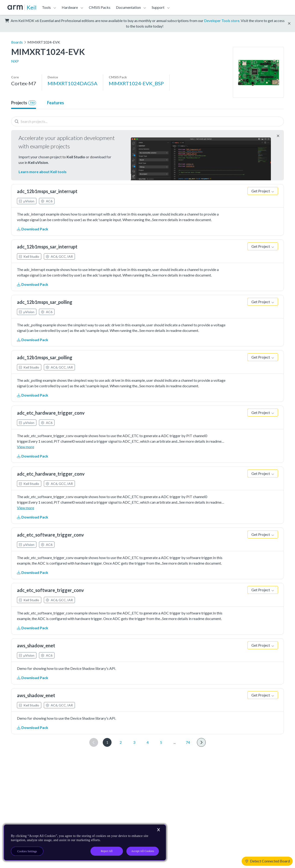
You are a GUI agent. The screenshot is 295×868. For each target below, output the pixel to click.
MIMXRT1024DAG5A (72, 83)
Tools (46, 7)
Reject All (107, 851)
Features (56, 103)
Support (158, 7)
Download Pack (33, 229)
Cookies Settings (27, 851)
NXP (15, 61)
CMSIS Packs (100, 7)
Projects (24, 103)
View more (26, 447)
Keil (32, 7)
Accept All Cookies (143, 851)
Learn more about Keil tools (43, 172)
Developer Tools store (222, 21)
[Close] (158, 830)
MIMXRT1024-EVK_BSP (136, 83)
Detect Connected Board (268, 861)
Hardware (70, 7)
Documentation (128, 7)
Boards (17, 42)
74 (188, 742)
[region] (85, 843)
